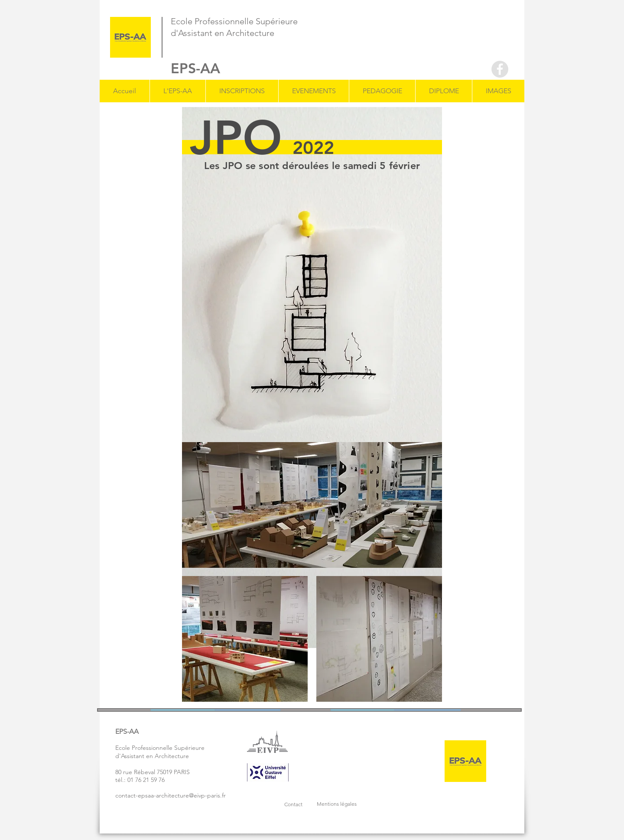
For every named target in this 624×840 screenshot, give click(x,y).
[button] (177, 91)
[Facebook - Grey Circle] (500, 69)
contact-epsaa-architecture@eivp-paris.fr (171, 795)
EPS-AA (195, 68)
